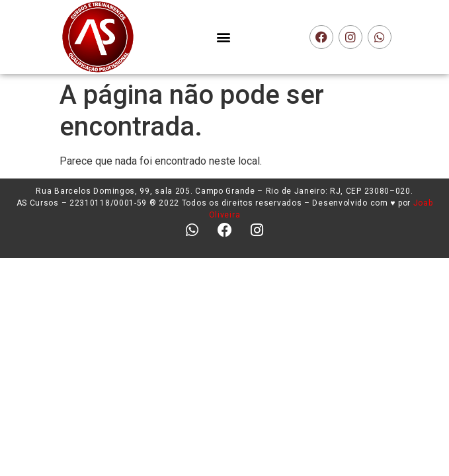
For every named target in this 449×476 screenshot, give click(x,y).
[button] (223, 37)
